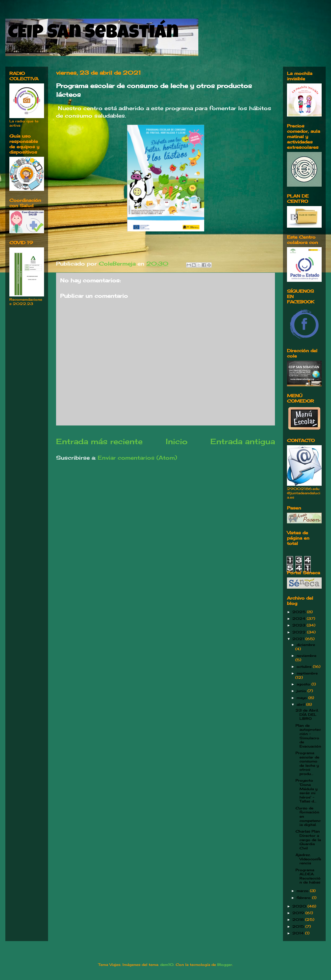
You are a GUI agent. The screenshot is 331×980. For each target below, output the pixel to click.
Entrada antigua (243, 441)
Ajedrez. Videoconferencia (308, 859)
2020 (300, 906)
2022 (300, 632)
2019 (299, 913)
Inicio (177, 441)
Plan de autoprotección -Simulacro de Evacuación (308, 736)
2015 (299, 926)
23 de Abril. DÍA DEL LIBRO (307, 714)
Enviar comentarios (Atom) (137, 458)
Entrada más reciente (99, 441)
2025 (300, 612)
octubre (305, 666)
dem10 (167, 965)
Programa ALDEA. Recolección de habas (308, 876)
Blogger (225, 965)
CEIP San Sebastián (93, 34)
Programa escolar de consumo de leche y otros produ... (307, 763)
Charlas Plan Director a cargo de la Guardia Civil (308, 840)
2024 (300, 618)
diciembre (306, 645)
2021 (299, 639)
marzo (303, 891)
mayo (302, 698)
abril (301, 704)
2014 (299, 933)
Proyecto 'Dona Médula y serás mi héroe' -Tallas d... (306, 791)
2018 (299, 919)
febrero (304, 898)
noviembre (306, 656)
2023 (300, 625)
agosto (304, 684)
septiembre (307, 673)
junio (302, 691)
